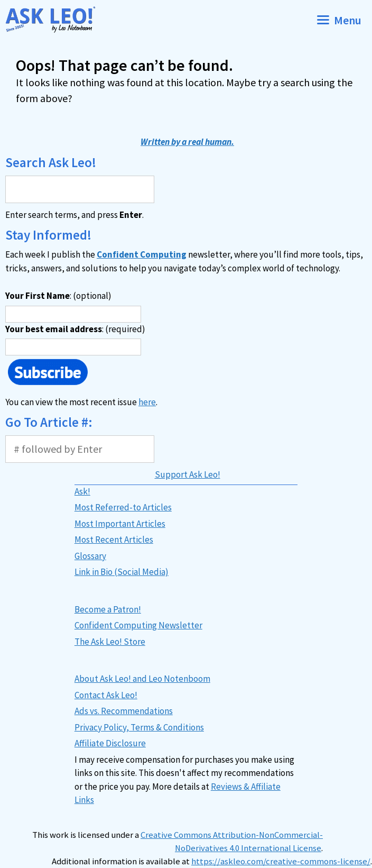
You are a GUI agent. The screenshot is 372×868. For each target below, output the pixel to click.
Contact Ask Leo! (106, 695)
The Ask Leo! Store (110, 642)
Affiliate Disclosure (110, 743)
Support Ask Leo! (188, 474)
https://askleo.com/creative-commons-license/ (281, 861)
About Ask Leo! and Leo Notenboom (142, 679)
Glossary (90, 556)
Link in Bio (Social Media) (122, 572)
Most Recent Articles (114, 540)
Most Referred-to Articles (123, 507)
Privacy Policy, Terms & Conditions (139, 727)
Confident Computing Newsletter (138, 625)
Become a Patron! (108, 609)
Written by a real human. (187, 142)
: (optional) (58, 296)
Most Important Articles (120, 524)
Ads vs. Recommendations (124, 711)
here (147, 402)
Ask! (82, 491)
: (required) (75, 329)
